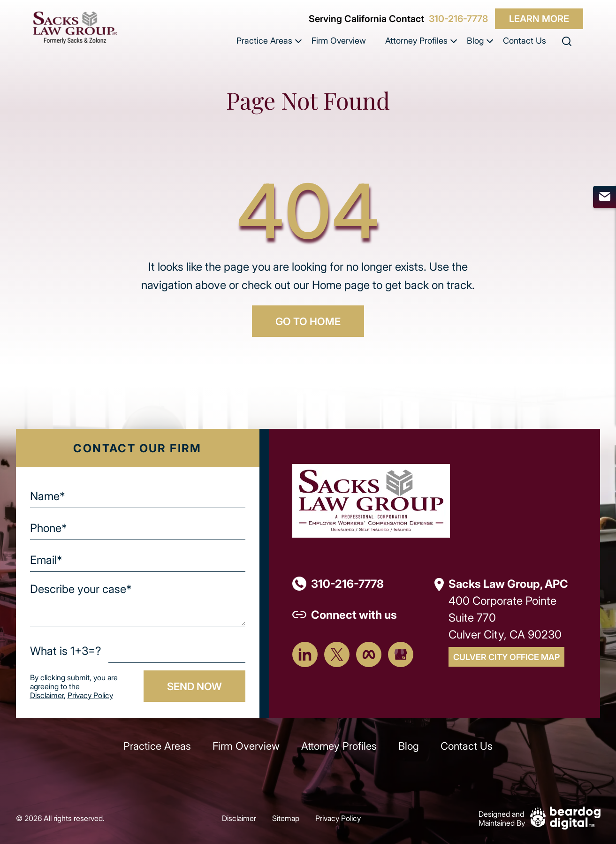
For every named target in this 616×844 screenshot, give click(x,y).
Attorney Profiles (416, 40)
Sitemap (286, 818)
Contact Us (525, 40)
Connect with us (354, 614)
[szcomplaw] (75, 27)
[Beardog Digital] (565, 817)
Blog (475, 40)
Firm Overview (339, 40)
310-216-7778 (458, 19)
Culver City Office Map (506, 657)
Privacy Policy (90, 695)
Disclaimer (47, 695)
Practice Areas (264, 40)
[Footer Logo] (371, 500)
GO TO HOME (308, 321)
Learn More (539, 19)
